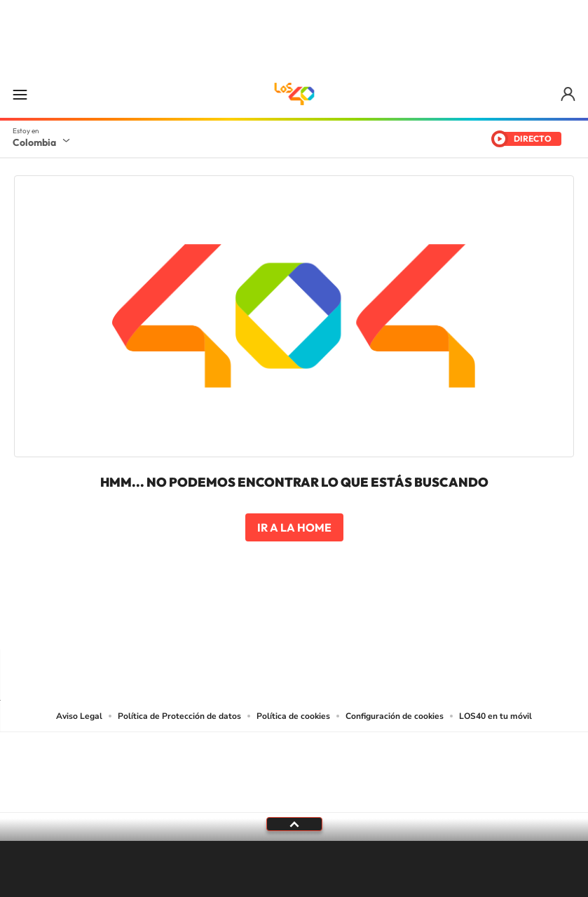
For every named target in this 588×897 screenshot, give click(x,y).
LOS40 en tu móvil (495, 716)
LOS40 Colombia (294, 94)
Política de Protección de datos (179, 716)
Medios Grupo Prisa (295, 797)
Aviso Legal (79, 716)
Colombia (34, 142)
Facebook (350, 622)
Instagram (266, 622)
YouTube (294, 622)
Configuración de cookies (395, 716)
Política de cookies (293, 716)
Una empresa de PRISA (294, 763)
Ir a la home (294, 527)
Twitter (322, 622)
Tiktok (238, 622)
